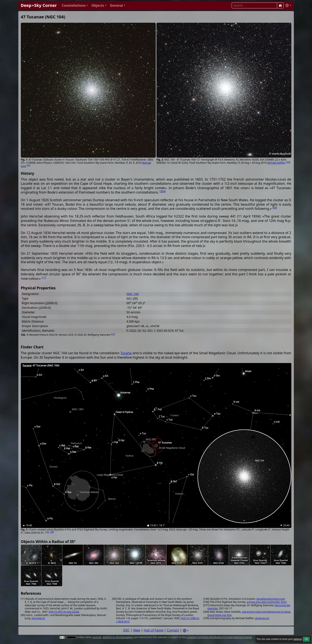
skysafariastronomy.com (271, 599)
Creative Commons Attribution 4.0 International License (219, 637)
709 (288, 162)
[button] (75, 6)
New (137, 630)
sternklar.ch (38, 618)
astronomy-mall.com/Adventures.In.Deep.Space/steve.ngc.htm (249, 613)
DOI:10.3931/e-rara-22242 (64, 612)
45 (28, 165)
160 (52, 532)
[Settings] (186, 631)
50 (275, 208)
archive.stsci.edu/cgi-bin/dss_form (267, 602)
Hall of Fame (154, 630)
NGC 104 (133, 294)
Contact (173, 630)
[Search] (280, 5)
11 (44, 278)
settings (298, 639)
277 (113, 334)
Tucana (126, 353)
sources (97, 637)
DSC (126, 630)
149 (47, 532)
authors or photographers (118, 637)
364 (163, 191)
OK (306, 639)
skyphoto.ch (262, 618)
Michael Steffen (276, 163)
